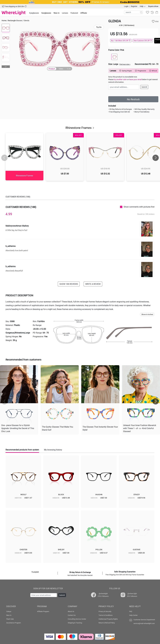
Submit (144, 87)
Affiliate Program (43, 611)
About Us (71, 611)
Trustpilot (35, 571)
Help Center (133, 615)
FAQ (131, 611)
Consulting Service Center (77, 618)
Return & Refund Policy (107, 622)
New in (57, 13)
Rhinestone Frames (80, 128)
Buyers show (153, 6)
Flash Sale (10, 618)
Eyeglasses (34, 13)
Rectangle (12, 20)
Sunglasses (46, 13)
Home (4, 20)
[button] (6, 67)
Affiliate (84, 13)
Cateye (9, 611)
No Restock (133, 99)
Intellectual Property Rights (108, 618)
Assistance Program (14, 622)
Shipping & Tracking (75, 622)
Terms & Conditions (106, 615)
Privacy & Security (105, 611)
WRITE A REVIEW (93, 284)
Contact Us (72, 615)
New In (9, 615)
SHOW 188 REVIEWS (69, 284)
